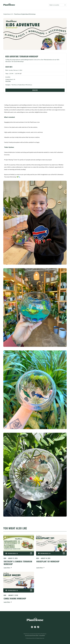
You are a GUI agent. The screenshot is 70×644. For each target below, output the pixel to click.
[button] (58, 5)
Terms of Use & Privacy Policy (32, 635)
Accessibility (42, 635)
